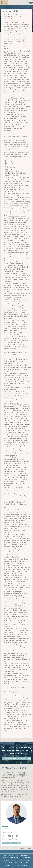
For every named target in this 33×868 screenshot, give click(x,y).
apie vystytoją (6, 784)
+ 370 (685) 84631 (12, 836)
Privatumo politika (21, 865)
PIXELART (29, 848)
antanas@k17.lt (12, 839)
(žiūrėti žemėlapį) (15, 796)
